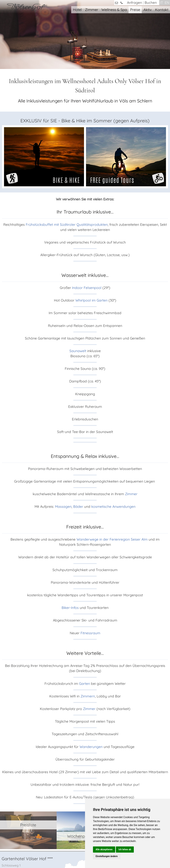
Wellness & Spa (114, 10)
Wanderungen (92, 694)
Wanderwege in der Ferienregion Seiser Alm (112, 487)
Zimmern (88, 644)
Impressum (65, 856)
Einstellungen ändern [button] (107, 856)
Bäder (79, 454)
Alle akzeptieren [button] (104, 849)
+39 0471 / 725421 (20, 790)
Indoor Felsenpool (87, 235)
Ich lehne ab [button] (125, 849)
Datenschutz (82, 856)
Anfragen (134, 2)
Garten (85, 631)
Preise (135, 10)
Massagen (63, 454)
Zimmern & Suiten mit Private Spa (142, 793)
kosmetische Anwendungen (113, 454)
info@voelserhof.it (22, 796)
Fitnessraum (90, 581)
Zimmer (92, 10)
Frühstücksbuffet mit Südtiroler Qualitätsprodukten (67, 172)
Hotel (77, 10)
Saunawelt (78, 298)
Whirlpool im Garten (91, 248)
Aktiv (148, 10)
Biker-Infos (70, 555)
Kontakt (162, 10)
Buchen (151, 2)
